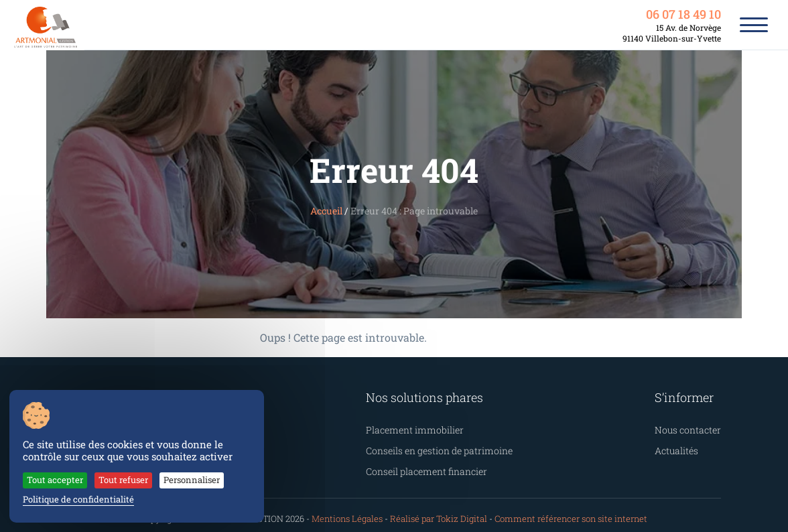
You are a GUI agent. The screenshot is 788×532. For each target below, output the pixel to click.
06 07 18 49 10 (685, 15)
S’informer (691, 397)
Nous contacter (693, 428)
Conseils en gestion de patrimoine (433, 447)
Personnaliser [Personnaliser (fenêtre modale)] (170, 482)
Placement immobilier (411, 428)
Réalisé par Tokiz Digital (442, 512)
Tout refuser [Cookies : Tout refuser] (110, 482)
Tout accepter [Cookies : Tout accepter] (50, 482)
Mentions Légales (360, 512)
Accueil (335, 211)
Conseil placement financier (422, 465)
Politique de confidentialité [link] (70, 500)
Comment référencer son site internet (558, 512)
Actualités (684, 447)
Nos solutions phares (419, 397)
